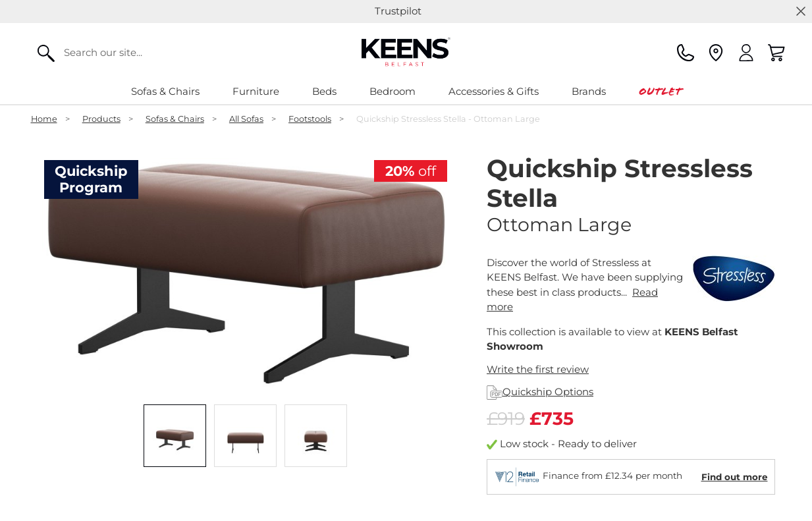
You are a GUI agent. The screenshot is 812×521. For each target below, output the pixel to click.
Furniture (256, 91)
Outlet (660, 91)
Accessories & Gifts (494, 91)
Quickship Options (540, 392)
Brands (589, 91)
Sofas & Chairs (165, 91)
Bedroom (392, 91)
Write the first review (538, 369)
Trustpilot (398, 11)
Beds (324, 91)
